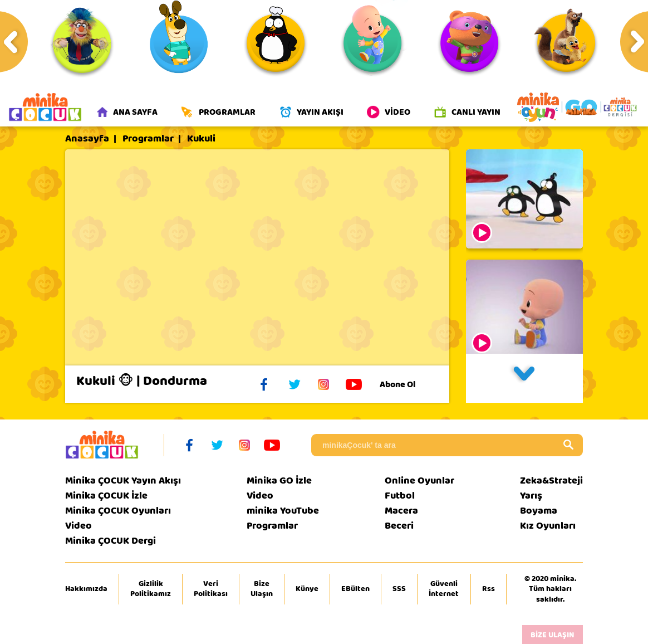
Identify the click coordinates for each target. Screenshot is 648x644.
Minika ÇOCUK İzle (106, 496)
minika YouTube (283, 511)
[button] (524, 378)
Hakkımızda (86, 589)
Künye (307, 589)
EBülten (355, 589)
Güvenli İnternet (444, 589)
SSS (399, 589)
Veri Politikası (211, 589)
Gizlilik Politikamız (151, 589)
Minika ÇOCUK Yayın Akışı (123, 480)
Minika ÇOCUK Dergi (111, 541)
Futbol (400, 496)
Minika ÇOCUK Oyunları (118, 511)
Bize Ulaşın (262, 589)
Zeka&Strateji (551, 480)
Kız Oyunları (548, 526)
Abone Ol (406, 384)
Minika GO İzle (279, 480)
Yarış (531, 496)
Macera (401, 511)
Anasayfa (87, 139)
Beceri (399, 526)
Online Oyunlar (419, 480)
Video (78, 526)
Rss (489, 589)
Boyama (539, 511)
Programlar (148, 139)
